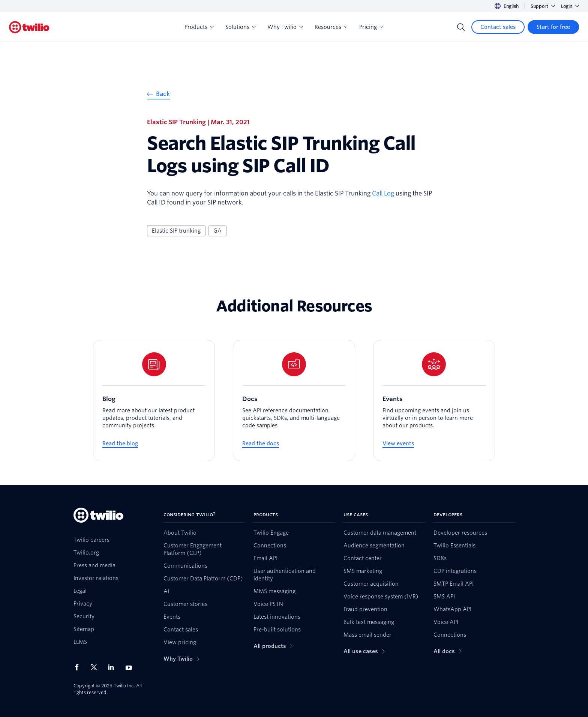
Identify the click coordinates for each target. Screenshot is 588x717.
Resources (331, 27)
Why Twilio (285, 27)
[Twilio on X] (96, 667)
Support (543, 6)
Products (199, 27)
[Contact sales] (498, 27)
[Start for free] (553, 27)
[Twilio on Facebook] (79, 667)
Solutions (240, 27)
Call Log (383, 193)
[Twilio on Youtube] (131, 667)
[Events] (434, 401)
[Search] (461, 27)
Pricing (371, 27)
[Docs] (294, 401)
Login (570, 6)
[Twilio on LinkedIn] (114, 667)
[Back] (158, 95)
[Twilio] (29, 27)
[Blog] (154, 401)
